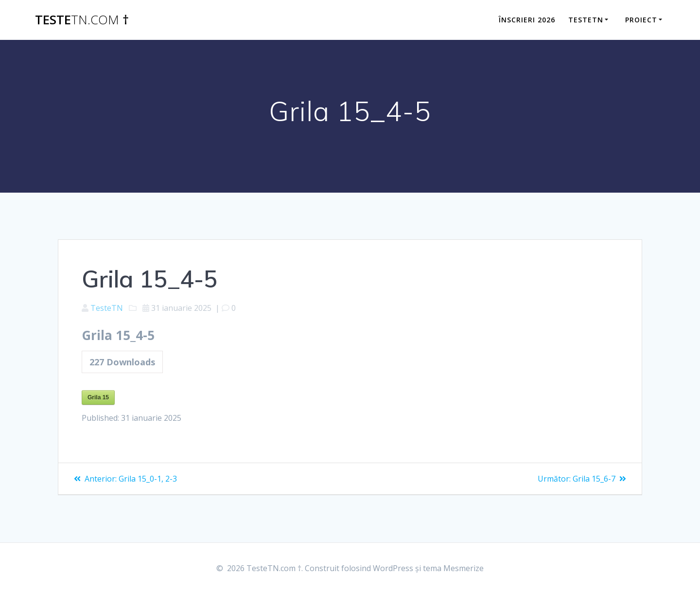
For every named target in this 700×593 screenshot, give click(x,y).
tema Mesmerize (453, 568)
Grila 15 (98, 397)
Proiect (641, 20)
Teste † (82, 20)
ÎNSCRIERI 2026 (527, 20)
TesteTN (586, 20)
